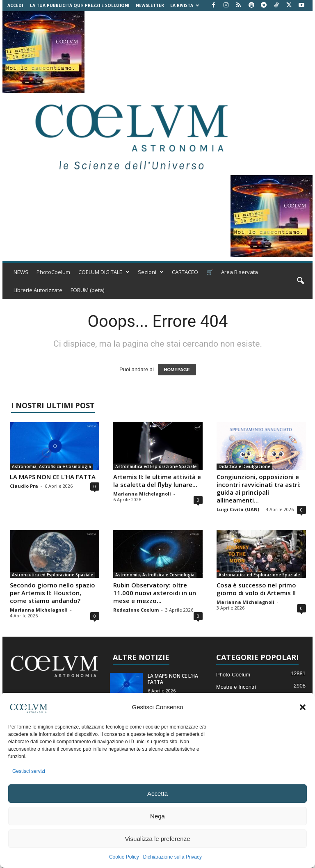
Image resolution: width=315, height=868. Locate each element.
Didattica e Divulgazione (244, 466)
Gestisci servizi (29, 771)
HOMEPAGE (177, 370)
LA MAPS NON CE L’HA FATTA (53, 477)
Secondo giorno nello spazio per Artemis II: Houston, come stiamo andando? (52, 593)
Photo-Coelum (233, 675)
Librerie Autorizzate (38, 290)
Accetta (157, 794)
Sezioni (151, 272)
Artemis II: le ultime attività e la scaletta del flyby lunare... (157, 481)
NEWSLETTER (150, 5)
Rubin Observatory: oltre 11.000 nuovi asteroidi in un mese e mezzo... (155, 593)
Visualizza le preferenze (158, 839)
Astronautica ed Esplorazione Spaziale (156, 466)
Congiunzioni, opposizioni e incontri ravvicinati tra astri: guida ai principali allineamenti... (259, 488)
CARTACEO (185, 272)
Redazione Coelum (136, 610)
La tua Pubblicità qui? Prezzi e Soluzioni (80, 5)
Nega (157, 816)
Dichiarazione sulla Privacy (172, 857)
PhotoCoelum (53, 272)
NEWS (21, 272)
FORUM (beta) (87, 290)
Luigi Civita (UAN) (238, 509)
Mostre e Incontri (236, 687)
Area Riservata (240, 272)
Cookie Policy (124, 857)
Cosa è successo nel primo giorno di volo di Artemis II (256, 589)
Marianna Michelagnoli (142, 494)
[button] (303, 707)
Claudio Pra (24, 486)
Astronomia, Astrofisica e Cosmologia (51, 466)
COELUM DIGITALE (104, 272)
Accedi (15, 5)
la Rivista (185, 5)
